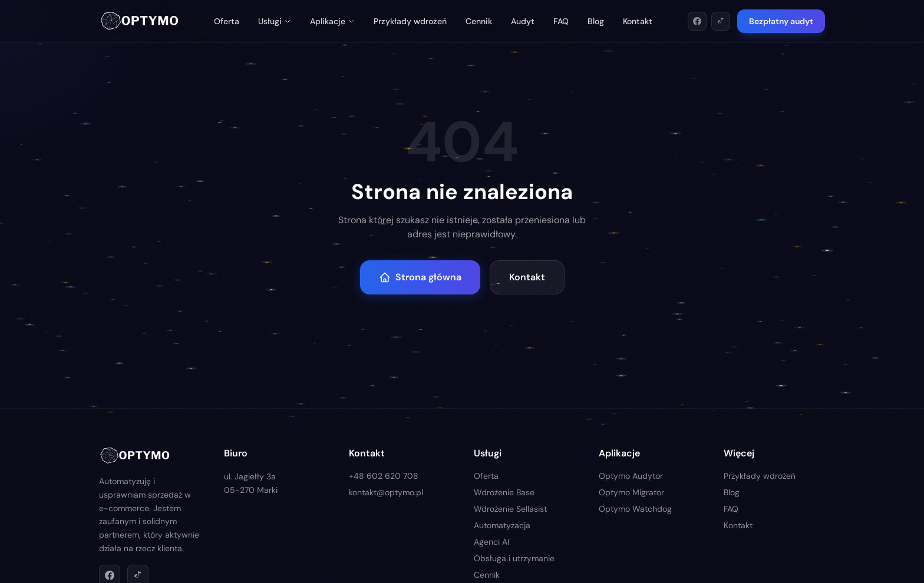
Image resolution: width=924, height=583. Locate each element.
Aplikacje (332, 21)
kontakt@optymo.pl (386, 492)
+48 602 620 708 (384, 476)
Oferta (227, 21)
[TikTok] (721, 21)
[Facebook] (697, 21)
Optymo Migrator (631, 492)
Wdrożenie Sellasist (510, 509)
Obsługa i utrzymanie (514, 558)
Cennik (479, 21)
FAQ (561, 21)
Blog (596, 21)
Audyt (523, 21)
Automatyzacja (502, 525)
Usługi (275, 21)
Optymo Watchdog (635, 509)
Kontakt (638, 21)
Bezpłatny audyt (781, 21)
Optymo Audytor (631, 476)
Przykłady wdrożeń (410, 21)
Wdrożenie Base (504, 492)
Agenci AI (491, 542)
